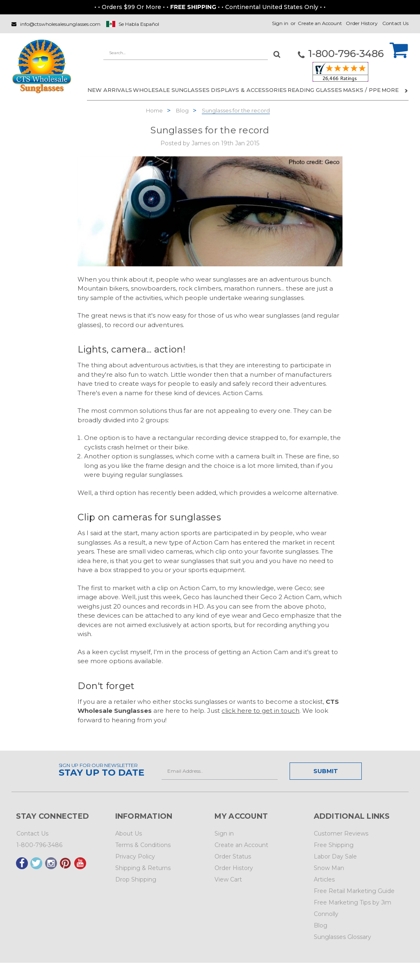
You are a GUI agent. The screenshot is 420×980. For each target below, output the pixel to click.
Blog (182, 110)
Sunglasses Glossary (342, 937)
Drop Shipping (136, 879)
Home (154, 110)
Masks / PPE (362, 90)
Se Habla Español (139, 24)
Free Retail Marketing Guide (354, 891)
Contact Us (395, 23)
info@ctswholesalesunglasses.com (60, 24)
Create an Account (320, 23)
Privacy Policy (135, 856)
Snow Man (329, 868)
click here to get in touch (260, 711)
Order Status (233, 856)
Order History (362, 23)
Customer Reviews (341, 833)
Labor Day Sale (335, 856)
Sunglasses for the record (236, 110)
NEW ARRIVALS (110, 90)
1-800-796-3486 (39, 845)
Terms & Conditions (143, 845)
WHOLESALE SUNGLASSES (171, 90)
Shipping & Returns (143, 868)
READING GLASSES (315, 90)
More (395, 90)
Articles (324, 879)
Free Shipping (334, 845)
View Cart (228, 879)
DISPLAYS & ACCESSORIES (249, 90)
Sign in (280, 23)
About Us (129, 833)
